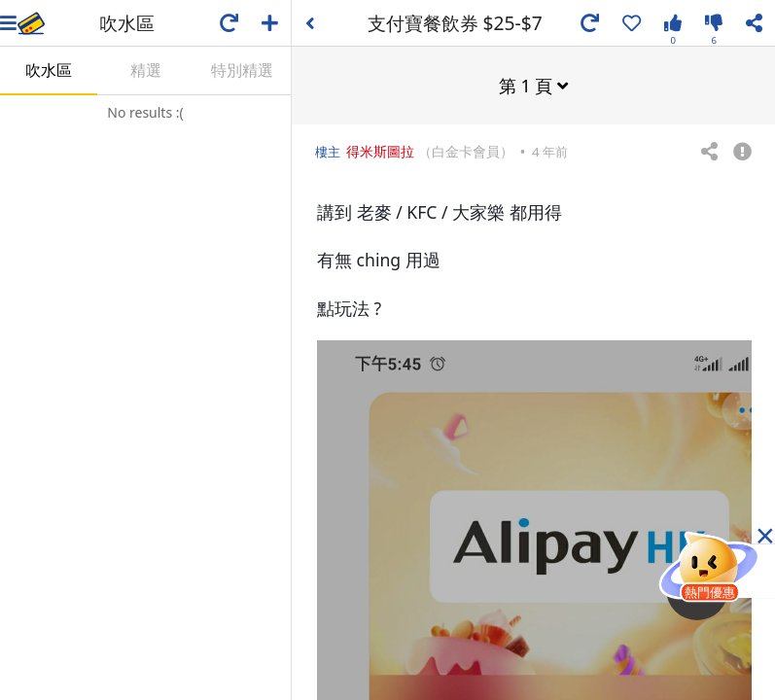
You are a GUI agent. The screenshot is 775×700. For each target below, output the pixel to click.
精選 (146, 70)
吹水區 (49, 70)
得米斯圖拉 (380, 150)
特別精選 (242, 70)
